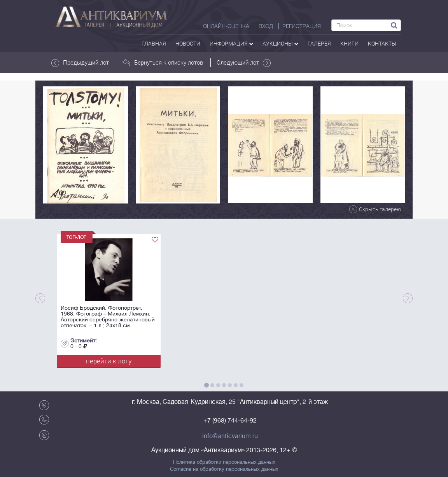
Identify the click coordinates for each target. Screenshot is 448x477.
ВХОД (266, 26)
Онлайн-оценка (226, 26)
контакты (382, 43)
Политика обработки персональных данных (224, 462)
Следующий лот (244, 63)
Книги (349, 43)
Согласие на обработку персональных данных (224, 469)
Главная (154, 43)
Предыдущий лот (80, 63)
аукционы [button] (280, 43)
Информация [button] (231, 43)
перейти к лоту (109, 361)
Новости (188, 43)
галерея (319, 43)
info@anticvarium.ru (230, 436)
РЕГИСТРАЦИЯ (302, 26)
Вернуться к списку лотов (163, 63)
